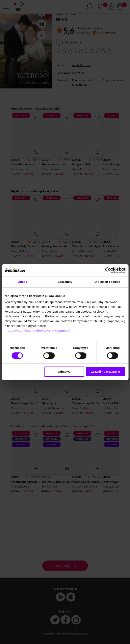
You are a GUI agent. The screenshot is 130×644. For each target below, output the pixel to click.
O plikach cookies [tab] (107, 282)
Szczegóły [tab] (65, 282)
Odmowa (64, 372)
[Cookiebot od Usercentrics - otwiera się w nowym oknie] (108, 270)
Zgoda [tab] (23, 282)
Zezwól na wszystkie (106, 372)
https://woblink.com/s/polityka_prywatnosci (37, 331)
